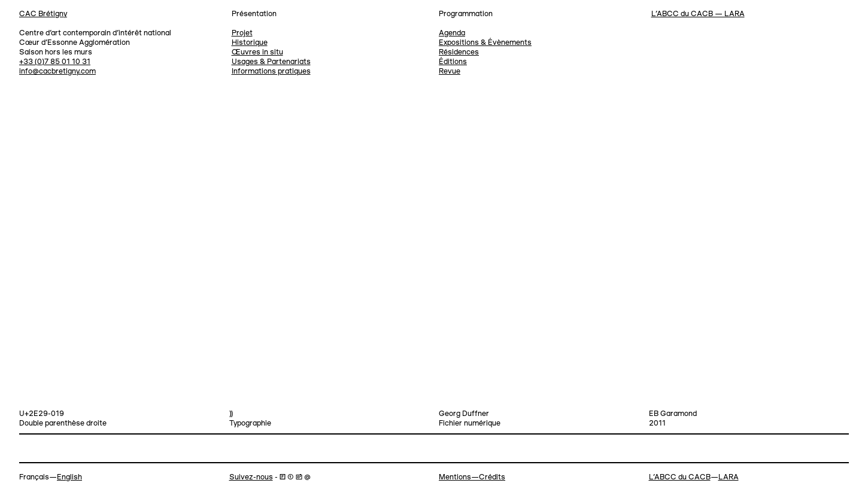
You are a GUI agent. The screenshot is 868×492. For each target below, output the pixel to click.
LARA (729, 477)
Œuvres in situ (257, 52)
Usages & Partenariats (271, 62)
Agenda (452, 33)
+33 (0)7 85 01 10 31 (55, 62)
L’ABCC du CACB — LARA (698, 14)
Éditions (453, 62)
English (69, 477)
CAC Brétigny (43, 14)
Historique (250, 43)
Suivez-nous (251, 477)
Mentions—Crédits (472, 477)
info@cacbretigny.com (57, 72)
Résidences (459, 52)
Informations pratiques (271, 72)
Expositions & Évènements (485, 43)
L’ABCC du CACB (680, 477)
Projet (242, 33)
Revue (450, 72)
